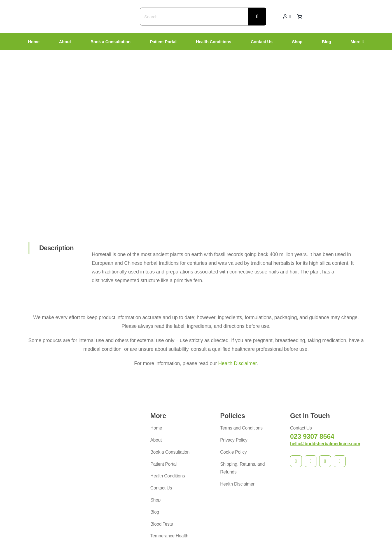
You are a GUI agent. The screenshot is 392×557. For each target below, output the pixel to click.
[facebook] (296, 413)
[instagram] (311, 413)
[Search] (257, 17)
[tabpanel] (224, 222)
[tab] (56, 199)
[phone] (340, 413)
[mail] (325, 413)
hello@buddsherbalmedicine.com (325, 395)
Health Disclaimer (237, 315)
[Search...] (194, 17)
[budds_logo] (98, 6)
